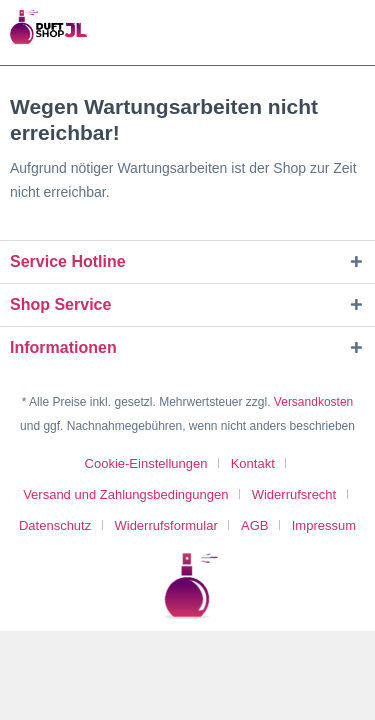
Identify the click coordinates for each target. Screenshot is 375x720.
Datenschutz (55, 525)
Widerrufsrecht (294, 494)
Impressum (324, 525)
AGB (254, 525)
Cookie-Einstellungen (146, 463)
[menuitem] (154, 463)
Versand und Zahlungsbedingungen (125, 494)
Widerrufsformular (165, 525)
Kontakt (253, 463)
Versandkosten (313, 402)
